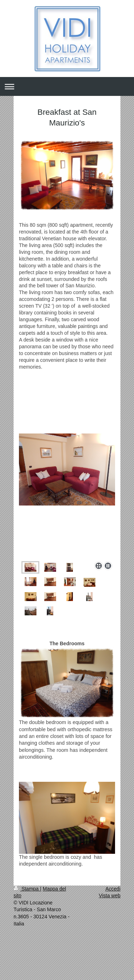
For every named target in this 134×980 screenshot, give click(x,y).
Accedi (113, 889)
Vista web (110, 896)
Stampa (27, 889)
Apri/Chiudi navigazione (67, 86)
